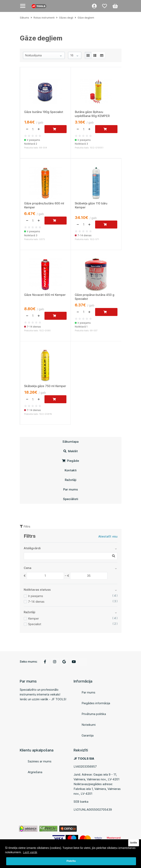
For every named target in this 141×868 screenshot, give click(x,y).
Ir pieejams (36, 596)
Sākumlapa (70, 442)
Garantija (88, 735)
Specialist (35, 624)
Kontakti (71, 470)
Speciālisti (71, 499)
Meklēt (71, 451)
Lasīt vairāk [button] (30, 852)
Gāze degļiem (86, 18)
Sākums (24, 18)
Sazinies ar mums (40, 761)
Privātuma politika (94, 714)
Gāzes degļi (66, 18)
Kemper (34, 618)
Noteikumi (89, 725)
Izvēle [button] (134, 843)
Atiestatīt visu (108, 536)
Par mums (70, 489)
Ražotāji (71, 480)
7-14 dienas (36, 602)
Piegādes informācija (96, 703)
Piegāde (70, 461)
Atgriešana (35, 772)
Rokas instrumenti (44, 18)
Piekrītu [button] (71, 861)
